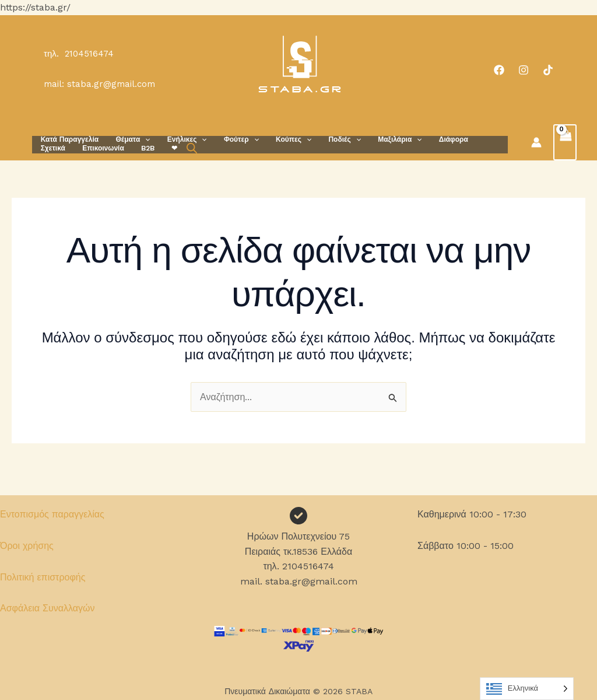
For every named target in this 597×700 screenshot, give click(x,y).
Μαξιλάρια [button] (380, 139)
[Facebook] (499, 70)
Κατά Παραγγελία (68, 139)
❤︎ (125, 148)
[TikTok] (548, 70)
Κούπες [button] (280, 139)
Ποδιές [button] (327, 139)
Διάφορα (430, 139)
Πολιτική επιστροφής (43, 577)
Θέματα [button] (128, 139)
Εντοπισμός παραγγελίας (52, 514)
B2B (102, 148)
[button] (140, 139)
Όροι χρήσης (27, 546)
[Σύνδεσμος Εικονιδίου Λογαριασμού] (536, 142)
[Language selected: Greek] (527, 689)
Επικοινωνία (60, 148)
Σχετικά (471, 139)
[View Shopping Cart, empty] (565, 142)
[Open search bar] (141, 148)
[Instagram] (524, 70)
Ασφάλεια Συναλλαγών (48, 608)
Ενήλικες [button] (180, 139)
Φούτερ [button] (230, 139)
